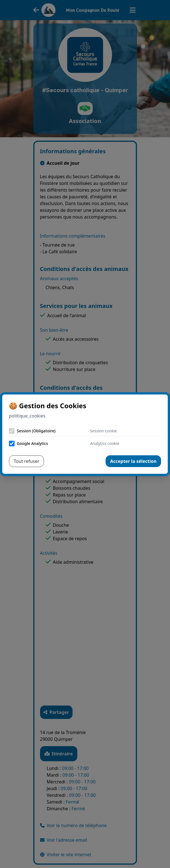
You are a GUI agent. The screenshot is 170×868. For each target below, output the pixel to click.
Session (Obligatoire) (36, 431)
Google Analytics (32, 443)
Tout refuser (26, 461)
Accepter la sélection (133, 461)
